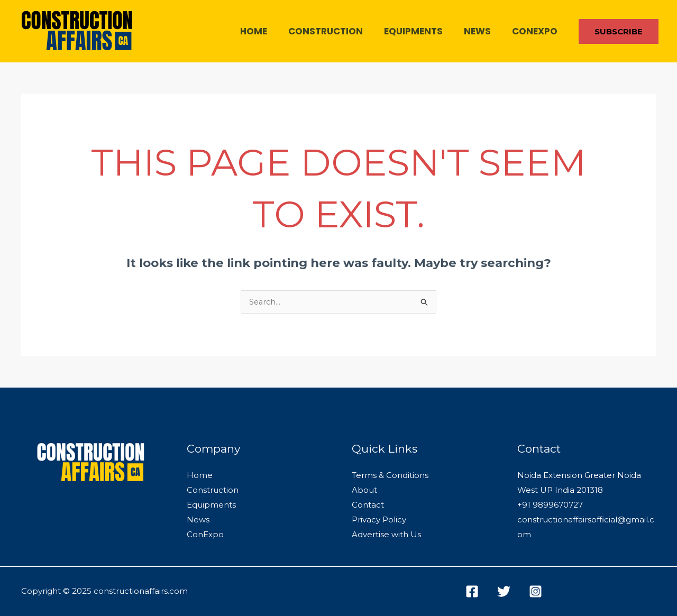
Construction (337, 31)
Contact (368, 505)
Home (268, 31)
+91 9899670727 (550, 505)
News (482, 31)
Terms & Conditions (390, 476)
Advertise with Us (386, 535)
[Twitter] (504, 591)
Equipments (421, 31)
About (364, 490)
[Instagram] (536, 591)
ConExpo (536, 31)
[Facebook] (472, 591)
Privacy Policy (379, 520)
